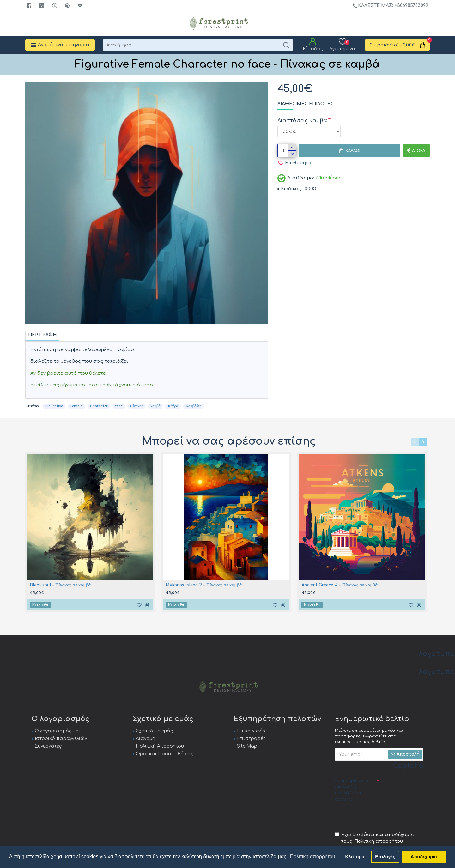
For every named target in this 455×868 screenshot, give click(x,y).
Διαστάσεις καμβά (302, 121)
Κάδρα (173, 406)
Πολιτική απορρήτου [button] (313, 856)
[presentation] (383, 816)
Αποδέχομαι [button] (424, 857)
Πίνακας (137, 406)
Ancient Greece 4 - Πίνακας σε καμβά (340, 585)
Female (76, 406)
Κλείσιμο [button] (355, 857)
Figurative (54, 406)
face (119, 406)
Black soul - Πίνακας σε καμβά (60, 585)
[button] (415, 442)
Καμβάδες (194, 406)
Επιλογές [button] (385, 857)
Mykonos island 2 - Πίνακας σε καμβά (204, 585)
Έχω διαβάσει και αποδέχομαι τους (375, 838)
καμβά (155, 406)
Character (99, 406)
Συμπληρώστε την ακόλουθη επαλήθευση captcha (354, 790)
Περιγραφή (42, 335)
